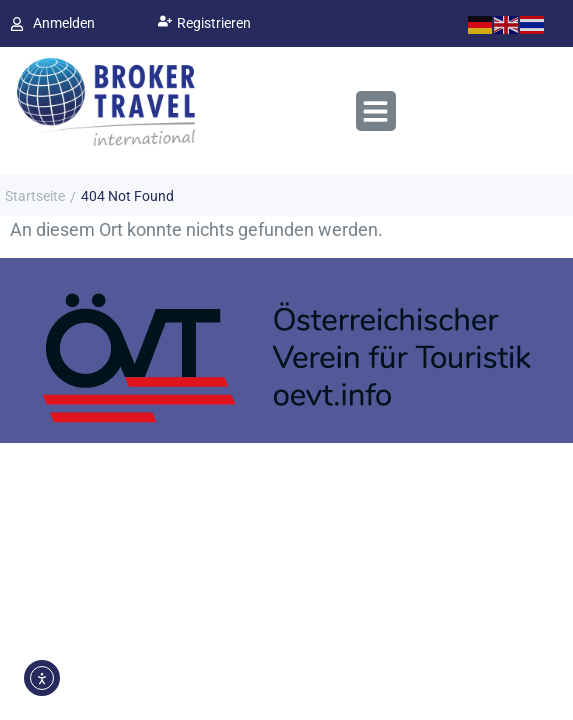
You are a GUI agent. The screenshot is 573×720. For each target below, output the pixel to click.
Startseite (35, 196)
